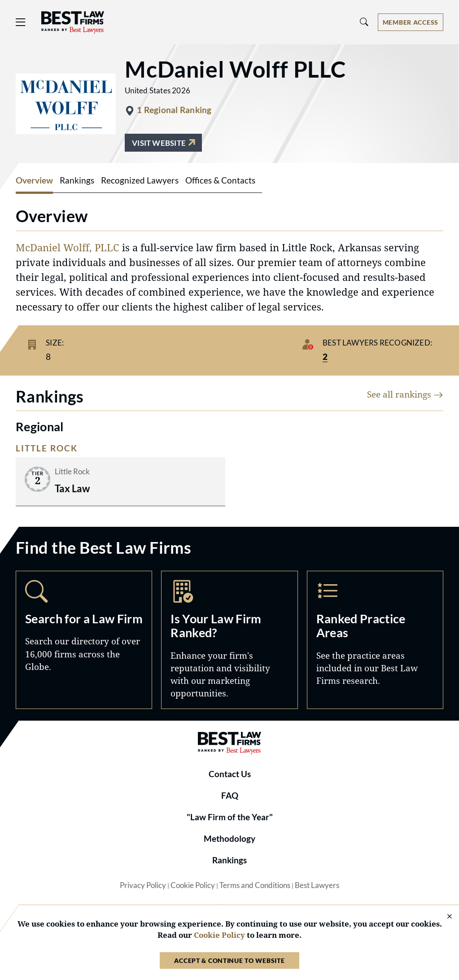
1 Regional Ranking (174, 110)
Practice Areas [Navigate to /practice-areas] (375, 640)
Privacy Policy (143, 885)
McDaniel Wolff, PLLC (68, 247)
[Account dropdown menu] (411, 22)
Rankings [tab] (77, 180)
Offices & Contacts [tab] (220, 180)
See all (405, 394)
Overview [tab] (34, 180)
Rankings (229, 860)
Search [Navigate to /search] (84, 640)
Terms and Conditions (255, 885)
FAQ (230, 796)
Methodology (229, 839)
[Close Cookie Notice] (444, 917)
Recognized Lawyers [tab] (140, 180)
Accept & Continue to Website (229, 960)
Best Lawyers (317, 885)
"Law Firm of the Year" (230, 817)
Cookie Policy (193, 885)
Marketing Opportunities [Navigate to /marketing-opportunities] (229, 640)
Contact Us (230, 774)
